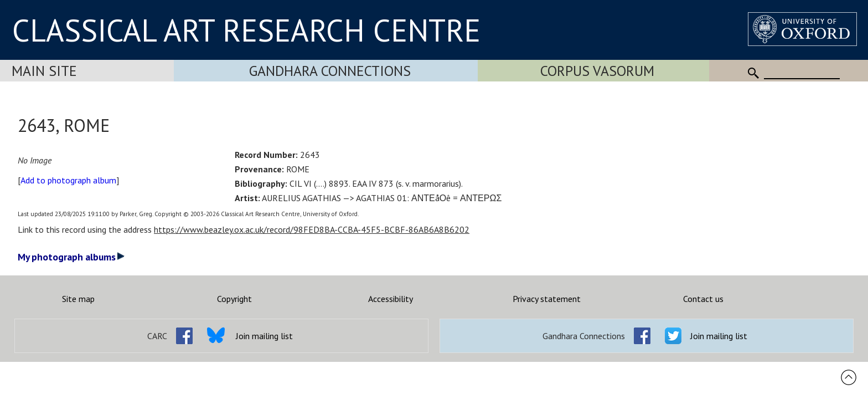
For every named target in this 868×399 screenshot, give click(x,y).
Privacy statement (547, 299)
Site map (78, 299)
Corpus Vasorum (597, 71)
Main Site (44, 71)
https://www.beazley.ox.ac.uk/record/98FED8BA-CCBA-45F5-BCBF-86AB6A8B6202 (312, 229)
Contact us (703, 299)
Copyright (234, 299)
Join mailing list (264, 336)
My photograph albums (71, 257)
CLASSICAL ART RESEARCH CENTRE (246, 30)
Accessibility (391, 299)
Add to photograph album (68, 180)
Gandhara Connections (330, 71)
